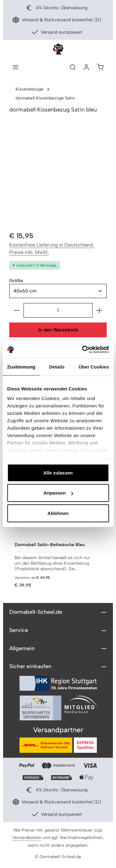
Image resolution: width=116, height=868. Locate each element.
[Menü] (15, 67)
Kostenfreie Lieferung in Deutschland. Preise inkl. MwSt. (52, 249)
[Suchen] (73, 67)
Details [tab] (57, 367)
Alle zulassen (58, 472)
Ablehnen (58, 513)
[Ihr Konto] (86, 67)
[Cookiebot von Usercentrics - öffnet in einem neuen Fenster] (83, 350)
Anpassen (58, 493)
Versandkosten (27, 838)
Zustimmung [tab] (21, 367)
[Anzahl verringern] (17, 310)
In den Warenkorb (58, 330)
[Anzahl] (58, 310)
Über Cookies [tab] (94, 367)
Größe (16, 280)
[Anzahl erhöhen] (99, 310)
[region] (58, 175)
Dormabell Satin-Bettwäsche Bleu (50, 545)
